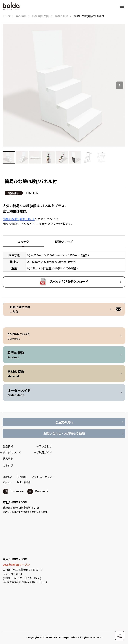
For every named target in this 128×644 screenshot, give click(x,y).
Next (120, 85)
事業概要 (7, 477)
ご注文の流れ (64, 422)
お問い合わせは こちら (20, 309)
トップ (7, 16)
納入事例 (8, 458)
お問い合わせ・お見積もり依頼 (64, 433)
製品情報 (21, 16)
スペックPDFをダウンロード (69, 281)
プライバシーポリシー (43, 477)
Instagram (13, 491)
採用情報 (22, 477)
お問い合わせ (44, 446)
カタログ (8, 465)
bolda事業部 (24, 482)
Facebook (38, 491)
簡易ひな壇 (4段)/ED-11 (19, 219)
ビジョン (7, 482)
